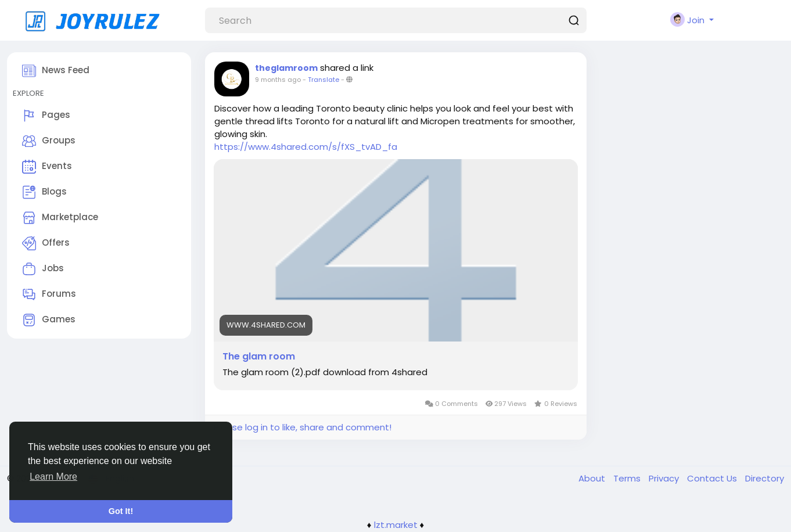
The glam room (259, 357)
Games (49, 320)
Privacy (665, 478)
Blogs (44, 192)
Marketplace (60, 218)
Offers (46, 243)
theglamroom (286, 68)
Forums (49, 294)
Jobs (43, 269)
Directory (765, 478)
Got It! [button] (121, 511)
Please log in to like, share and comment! (303, 427)
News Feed (56, 71)
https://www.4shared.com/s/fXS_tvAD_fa (306, 147)
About (593, 478)
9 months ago (278, 80)
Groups (49, 141)
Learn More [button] (53, 477)
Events (47, 167)
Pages (46, 116)
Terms (628, 478)
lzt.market (396, 525)
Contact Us (713, 478)
